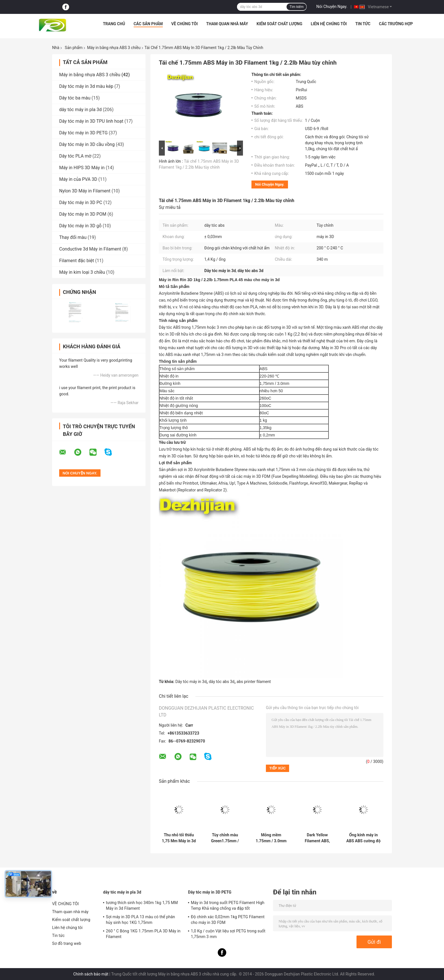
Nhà (56, 48)
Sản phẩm (74, 48)
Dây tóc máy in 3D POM (83, 214)
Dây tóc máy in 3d (191, 682)
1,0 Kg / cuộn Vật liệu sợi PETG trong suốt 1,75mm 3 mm (228, 934)
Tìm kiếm (296, 7)
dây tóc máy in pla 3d (80, 110)
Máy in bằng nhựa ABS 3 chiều (114, 48)
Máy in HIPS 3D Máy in (82, 168)
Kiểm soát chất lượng (279, 24)
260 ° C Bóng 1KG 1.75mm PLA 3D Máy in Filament (143, 934)
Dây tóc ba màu (75, 98)
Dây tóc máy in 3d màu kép (86, 86)
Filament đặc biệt (77, 261)
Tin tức (363, 24)
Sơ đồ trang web (67, 943)
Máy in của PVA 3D (78, 179)
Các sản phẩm (148, 24)
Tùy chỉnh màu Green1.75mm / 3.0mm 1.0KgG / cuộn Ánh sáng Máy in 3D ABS (225, 838)
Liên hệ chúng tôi (329, 24)
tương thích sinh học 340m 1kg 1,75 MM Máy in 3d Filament (142, 905)
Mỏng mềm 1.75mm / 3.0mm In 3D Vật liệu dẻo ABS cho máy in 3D (271, 838)
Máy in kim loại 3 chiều (82, 272)
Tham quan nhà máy (227, 24)
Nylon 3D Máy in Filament (85, 191)
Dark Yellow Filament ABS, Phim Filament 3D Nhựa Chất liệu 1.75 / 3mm (317, 838)
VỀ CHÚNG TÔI (185, 24)
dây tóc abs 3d (222, 682)
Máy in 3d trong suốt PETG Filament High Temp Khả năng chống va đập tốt (228, 905)
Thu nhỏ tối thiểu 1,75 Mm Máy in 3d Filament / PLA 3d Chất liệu (179, 838)
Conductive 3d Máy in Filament (90, 249)
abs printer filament (254, 682)
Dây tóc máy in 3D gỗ (80, 226)
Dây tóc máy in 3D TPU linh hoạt (91, 121)
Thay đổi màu (73, 237)
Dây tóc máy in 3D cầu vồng (87, 144)
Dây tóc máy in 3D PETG (83, 133)
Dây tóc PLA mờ (75, 156)
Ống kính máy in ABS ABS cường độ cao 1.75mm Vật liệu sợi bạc (363, 838)
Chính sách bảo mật (91, 974)
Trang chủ (114, 24)
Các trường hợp (396, 24)
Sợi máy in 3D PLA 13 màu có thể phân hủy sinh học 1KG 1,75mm (140, 920)
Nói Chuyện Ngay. (332, 7)
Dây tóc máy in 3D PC (81, 202)
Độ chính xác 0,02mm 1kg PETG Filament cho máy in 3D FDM (228, 920)
